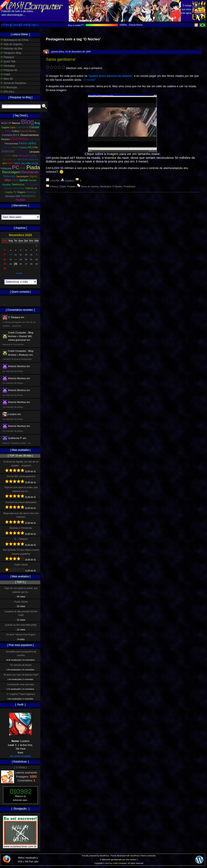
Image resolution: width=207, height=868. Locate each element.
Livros (15, 25)
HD (30, 147)
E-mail (25, 25)
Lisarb (8, 155)
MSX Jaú (20, 163)
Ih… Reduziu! (21, 539)
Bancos (16, 123)
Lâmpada (34, 152)
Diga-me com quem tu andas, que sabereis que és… (21, 489)
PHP (23, 168)
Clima (8, 131)
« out (19, 273)
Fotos (6, 25)
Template (32, 184)
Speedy (24, 180)
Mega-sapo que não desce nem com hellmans (21, 515)
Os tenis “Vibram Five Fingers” (21, 635)
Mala (15, 156)
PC (16, 167)
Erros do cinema (90, 186)
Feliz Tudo (34, 139)
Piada (33, 167)
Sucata (33, 180)
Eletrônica (19, 139)
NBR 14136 (32, 163)
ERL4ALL (8, 92)
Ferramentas (11, 144)
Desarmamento (29, 135)
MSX (11, 163)
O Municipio (9, 87)
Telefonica (18, 184)
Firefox (6, 147)
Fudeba (71, 186)
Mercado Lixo (10, 159)
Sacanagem (23, 176)
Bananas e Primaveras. (21, 528)
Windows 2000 (13, 196)
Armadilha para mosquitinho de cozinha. (21, 653)
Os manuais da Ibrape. (21, 665)
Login (33, 25)
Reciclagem (11, 172)
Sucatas (6, 185)
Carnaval (22, 127)
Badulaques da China (14, 40)
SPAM (15, 180)
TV (15, 192)
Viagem (22, 192)
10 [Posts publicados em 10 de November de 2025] (11, 255)
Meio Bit (7, 79)
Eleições (6, 139)
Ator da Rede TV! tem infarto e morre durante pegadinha (21, 552)
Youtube (20, 200)
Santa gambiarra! (61, 59)
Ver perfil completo (20, 756)
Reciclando (30, 172)
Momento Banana (28, 159)
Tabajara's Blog (11, 53)
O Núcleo (117, 186)
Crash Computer (120, 863)
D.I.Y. (16, 135)
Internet (8, 151)
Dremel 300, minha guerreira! (21, 476)
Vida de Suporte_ (12, 44)
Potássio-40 (9, 70)
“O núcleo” (89, 80)
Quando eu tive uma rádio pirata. (21, 625)
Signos (33, 176)
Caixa (13, 127)
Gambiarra (105, 186)
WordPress (104, 856)
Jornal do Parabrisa (13, 83)
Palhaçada (6, 168)
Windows (31, 192)
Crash (63, 186)
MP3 (5, 163)
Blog (27, 122)
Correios (7, 135)
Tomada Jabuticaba (14, 188)
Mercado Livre (28, 155)
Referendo (10, 176)
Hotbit (5, 74)
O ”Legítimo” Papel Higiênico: (21, 694)
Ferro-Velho (27, 143)
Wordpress (28, 196)
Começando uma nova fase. (21, 684)
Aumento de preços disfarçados (21, 502)
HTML (35, 148)
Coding (15, 131)
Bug (37, 123)
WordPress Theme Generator (143, 856)
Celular (34, 127)
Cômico (54, 186)
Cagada (5, 127)
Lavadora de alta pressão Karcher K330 (21, 613)
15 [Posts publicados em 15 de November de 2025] (37, 255)
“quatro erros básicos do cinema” (111, 76)
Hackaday (8, 66)
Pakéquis (7, 57)
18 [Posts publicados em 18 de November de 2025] (16, 259)
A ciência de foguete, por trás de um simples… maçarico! (21, 464)
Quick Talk (8, 62)
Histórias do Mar (11, 49)
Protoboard (129, 186)
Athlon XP (6, 123)
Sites (8, 180)
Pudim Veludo (21, 565)
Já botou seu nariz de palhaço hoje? (21, 675)
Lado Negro (22, 152)
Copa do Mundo (28, 131)
